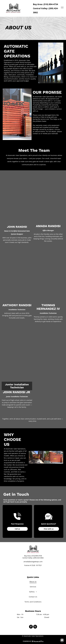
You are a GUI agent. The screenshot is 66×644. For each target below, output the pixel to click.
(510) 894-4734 (37, 556)
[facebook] (31, 627)
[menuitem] (33, 582)
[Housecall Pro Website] (38, 642)
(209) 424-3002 (38, 558)
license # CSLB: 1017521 (33, 565)
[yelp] (35, 627)
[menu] (62, 8)
